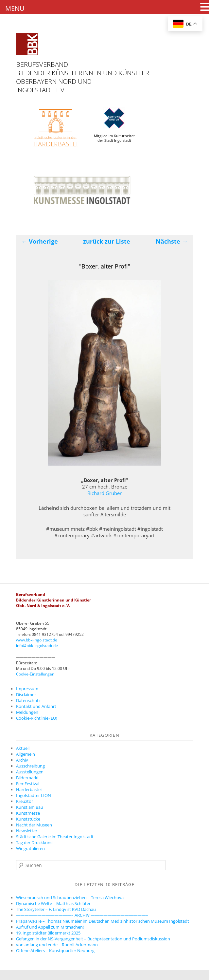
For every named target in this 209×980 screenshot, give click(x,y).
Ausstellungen (30, 772)
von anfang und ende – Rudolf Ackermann (57, 945)
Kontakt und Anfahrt (36, 706)
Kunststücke (28, 819)
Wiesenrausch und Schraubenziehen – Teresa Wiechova (70, 897)
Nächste (172, 241)
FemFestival (28, 784)
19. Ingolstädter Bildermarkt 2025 (48, 933)
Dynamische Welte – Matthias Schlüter (53, 903)
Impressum (27, 689)
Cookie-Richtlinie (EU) (37, 718)
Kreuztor (25, 801)
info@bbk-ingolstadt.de (37, 646)
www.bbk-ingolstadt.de (37, 640)
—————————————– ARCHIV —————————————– (82, 915)
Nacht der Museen (34, 825)
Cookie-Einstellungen (35, 674)
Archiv (22, 760)
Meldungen (27, 712)
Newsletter (27, 831)
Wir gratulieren (30, 848)
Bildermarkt (27, 778)
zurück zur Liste (107, 241)
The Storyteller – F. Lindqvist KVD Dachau (56, 909)
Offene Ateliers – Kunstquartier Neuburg (55, 951)
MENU (15, 8)
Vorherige (40, 241)
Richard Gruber (104, 493)
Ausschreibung (30, 766)
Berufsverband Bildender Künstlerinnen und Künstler (83, 69)
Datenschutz (28, 700)
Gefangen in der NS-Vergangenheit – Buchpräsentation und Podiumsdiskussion (93, 939)
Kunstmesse (28, 813)
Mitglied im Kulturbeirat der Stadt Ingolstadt (114, 125)
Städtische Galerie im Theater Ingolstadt (55, 837)
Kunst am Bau (30, 807)
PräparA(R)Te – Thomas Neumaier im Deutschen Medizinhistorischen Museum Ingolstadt (103, 921)
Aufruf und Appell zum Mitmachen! (50, 927)
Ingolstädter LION (34, 795)
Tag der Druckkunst (35, 842)
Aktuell (23, 748)
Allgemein (26, 754)
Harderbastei (29, 789)
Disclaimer (26, 694)
